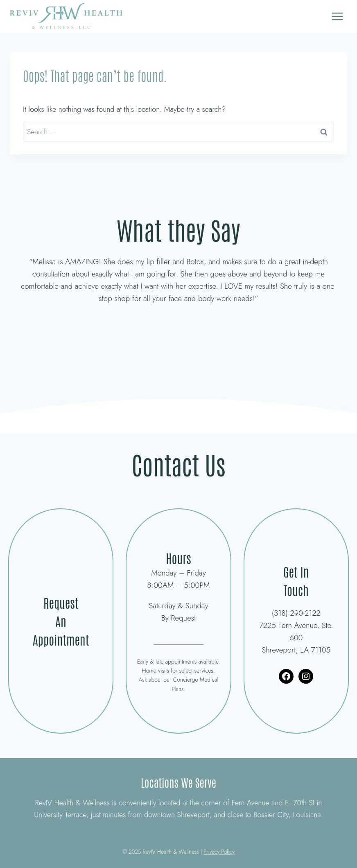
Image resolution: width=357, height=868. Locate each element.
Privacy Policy (219, 852)
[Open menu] (337, 16)
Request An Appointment (61, 621)
